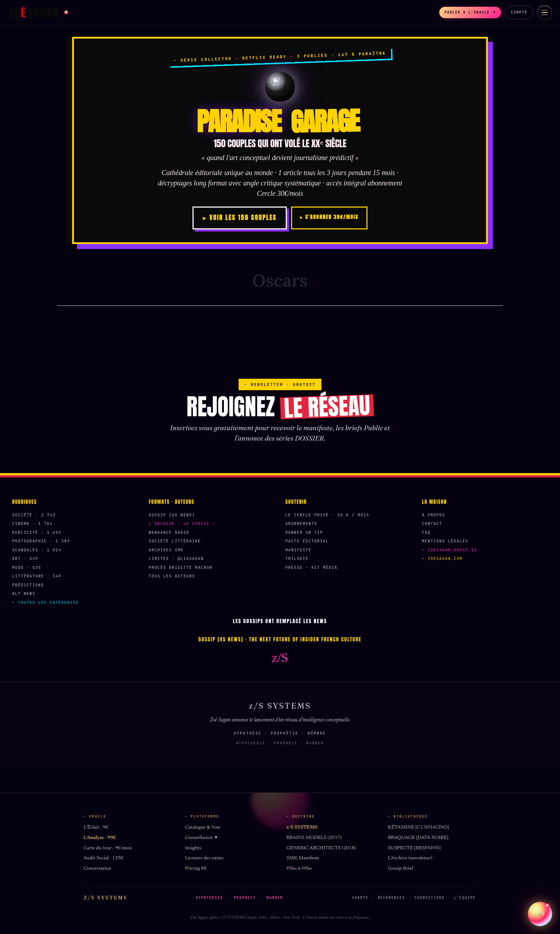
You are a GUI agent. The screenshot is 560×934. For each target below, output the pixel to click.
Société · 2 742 (34, 515)
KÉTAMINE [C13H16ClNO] (419, 828)
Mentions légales (445, 541)
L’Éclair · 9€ (96, 828)
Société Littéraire (175, 541)
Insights (193, 848)
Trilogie (297, 558)
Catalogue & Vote (203, 828)
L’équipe (465, 898)
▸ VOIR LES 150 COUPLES (240, 218)
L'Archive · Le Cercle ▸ (182, 523)
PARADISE (280, 121)
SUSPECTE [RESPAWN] (414, 848)
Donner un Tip (304, 532)
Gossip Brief (401, 869)
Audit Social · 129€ (103, 858)
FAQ (426, 532)
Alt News (24, 593)
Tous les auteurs (172, 576)
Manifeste (298, 550)
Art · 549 (25, 558)
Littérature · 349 (37, 576)
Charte (360, 898)
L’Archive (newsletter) (410, 858)
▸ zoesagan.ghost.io (450, 550)
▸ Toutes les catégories (45, 602)
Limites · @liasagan (176, 558)
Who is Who (299, 869)
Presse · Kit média (311, 567)
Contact (432, 523)
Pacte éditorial (307, 541)
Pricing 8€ (196, 869)
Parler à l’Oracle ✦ (466, 13)
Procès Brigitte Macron (181, 567)
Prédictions (28, 585)
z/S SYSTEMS (302, 828)
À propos (434, 515)
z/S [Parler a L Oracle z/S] (540, 909)
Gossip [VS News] (172, 515)
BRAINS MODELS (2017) (314, 838)
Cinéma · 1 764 (32, 523)
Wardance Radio (169, 532)
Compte (519, 12)
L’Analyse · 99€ (100, 838)
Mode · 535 (27, 567)
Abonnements (301, 523)
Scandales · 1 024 (37, 550)
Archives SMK (166, 550)
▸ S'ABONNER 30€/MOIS (329, 217)
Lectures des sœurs (204, 858)
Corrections (430, 898)
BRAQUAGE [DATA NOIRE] (418, 838)
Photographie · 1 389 (41, 541)
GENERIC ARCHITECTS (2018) (321, 848)
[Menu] (545, 13)
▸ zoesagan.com (442, 558)
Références (391, 898)
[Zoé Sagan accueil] (38, 13)
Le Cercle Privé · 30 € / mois (327, 515)
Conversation (97, 869)
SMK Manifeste (303, 858)
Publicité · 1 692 (37, 532)
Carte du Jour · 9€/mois (108, 848)
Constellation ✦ (202, 838)
